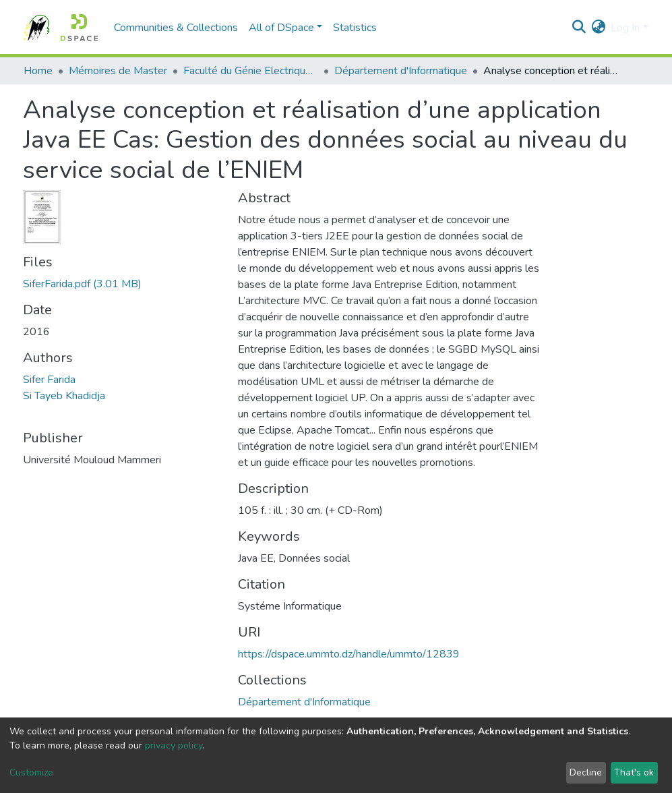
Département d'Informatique (401, 71)
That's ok (634, 772)
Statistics (355, 28)
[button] (598, 28)
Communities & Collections (176, 28)
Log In (625, 28)
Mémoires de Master (118, 71)
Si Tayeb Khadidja (64, 396)
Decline (586, 772)
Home (38, 71)
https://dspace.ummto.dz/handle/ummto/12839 (349, 654)
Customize (31, 772)
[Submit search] (579, 28)
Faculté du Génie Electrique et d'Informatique (251, 71)
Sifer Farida (49, 380)
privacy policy (174, 745)
